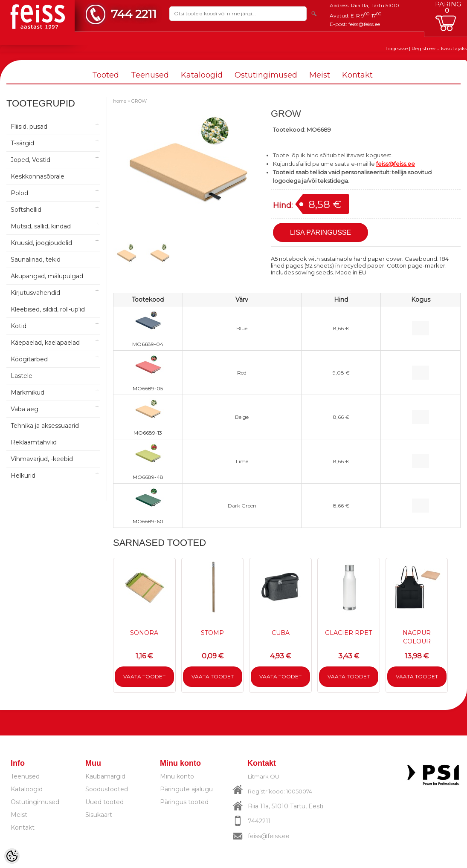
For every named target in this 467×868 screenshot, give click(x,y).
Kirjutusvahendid (35, 293)
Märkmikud (28, 392)
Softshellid (26, 210)
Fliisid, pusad (29, 127)
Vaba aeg (25, 409)
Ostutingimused (266, 75)
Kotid (19, 326)
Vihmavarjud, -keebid (42, 459)
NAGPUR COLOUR (417, 637)
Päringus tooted (184, 802)
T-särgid (22, 143)
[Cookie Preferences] (12, 856)
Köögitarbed (29, 359)
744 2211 (134, 14)
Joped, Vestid (30, 160)
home (120, 101)
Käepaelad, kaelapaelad (45, 343)
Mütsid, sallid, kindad (41, 226)
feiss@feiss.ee (364, 24)
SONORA (144, 633)
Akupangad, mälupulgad (47, 276)
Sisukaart (99, 815)
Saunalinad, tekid (36, 260)
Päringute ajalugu (186, 789)
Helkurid (23, 476)
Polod (19, 193)
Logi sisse (397, 48)
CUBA (281, 633)
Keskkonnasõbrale (38, 176)
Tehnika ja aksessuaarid (45, 426)
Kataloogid (202, 75)
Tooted (106, 75)
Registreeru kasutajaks (439, 48)
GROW (139, 101)
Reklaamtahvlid (34, 442)
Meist (320, 75)
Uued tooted (104, 802)
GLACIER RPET (348, 633)
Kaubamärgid (105, 776)
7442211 (259, 821)
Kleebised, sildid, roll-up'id (48, 309)
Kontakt (357, 75)
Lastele (22, 376)
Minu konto (177, 776)
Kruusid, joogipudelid (41, 243)
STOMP (212, 633)
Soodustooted (107, 789)
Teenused (150, 75)
